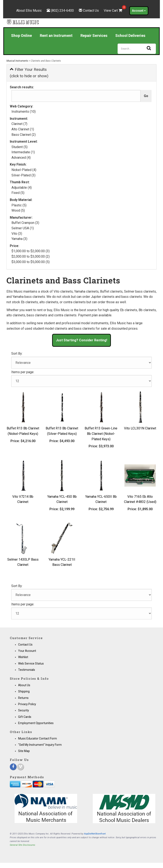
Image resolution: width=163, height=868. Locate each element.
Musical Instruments (17, 61)
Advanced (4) (21, 158)
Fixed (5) (18, 193)
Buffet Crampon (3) (25, 223)
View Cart (113, 11)
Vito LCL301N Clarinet (140, 428)
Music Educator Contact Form (38, 738)
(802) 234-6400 (62, 11)
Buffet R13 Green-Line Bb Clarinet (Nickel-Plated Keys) (101, 434)
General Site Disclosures (23, 845)
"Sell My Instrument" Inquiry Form (40, 745)
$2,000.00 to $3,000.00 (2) (31, 256)
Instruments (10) (24, 112)
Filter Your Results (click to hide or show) (29, 73)
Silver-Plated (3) (23, 175)
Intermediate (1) (23, 152)
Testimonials (27, 670)
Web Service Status (31, 663)
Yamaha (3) (19, 239)
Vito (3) (17, 234)
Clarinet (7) (19, 124)
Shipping (24, 691)
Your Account (27, 651)
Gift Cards (25, 717)
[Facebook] (13, 767)
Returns (23, 698)
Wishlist (23, 657)
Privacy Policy (27, 704)
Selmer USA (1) (23, 228)
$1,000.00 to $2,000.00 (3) (31, 251)
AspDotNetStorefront (95, 834)
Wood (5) (18, 210)
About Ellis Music (29, 11)
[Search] (137, 49)
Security (24, 710)
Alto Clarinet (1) (23, 129)
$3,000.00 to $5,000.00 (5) (31, 262)
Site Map (24, 751)
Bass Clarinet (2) (24, 135)
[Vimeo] (20, 767)
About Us (24, 685)
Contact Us (91, 11)
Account (139, 11)
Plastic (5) (19, 205)
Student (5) (19, 147)
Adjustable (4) (22, 188)
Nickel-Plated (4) (24, 170)
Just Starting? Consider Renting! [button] (81, 340)
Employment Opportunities (36, 723)
